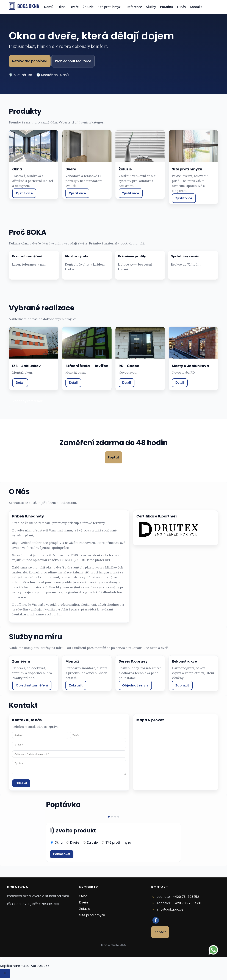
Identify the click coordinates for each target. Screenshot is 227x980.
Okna (62, 7)
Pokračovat (62, 856)
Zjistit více (24, 193)
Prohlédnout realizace (73, 61)
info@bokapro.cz (170, 912)
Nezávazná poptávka (30, 61)
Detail (20, 383)
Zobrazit (76, 685)
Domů (49, 7)
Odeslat (21, 785)
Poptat (113, 457)
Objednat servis (135, 685)
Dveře (74, 7)
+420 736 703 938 (187, 905)
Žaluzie (88, 7)
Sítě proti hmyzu (110, 7)
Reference (134, 7)
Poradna (167, 7)
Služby (151, 7)
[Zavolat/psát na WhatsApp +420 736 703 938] (3, 963)
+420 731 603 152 (186, 899)
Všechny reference (28, 401)
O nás (181, 7)
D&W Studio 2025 (115, 947)
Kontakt (196, 7)
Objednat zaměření (32, 685)
